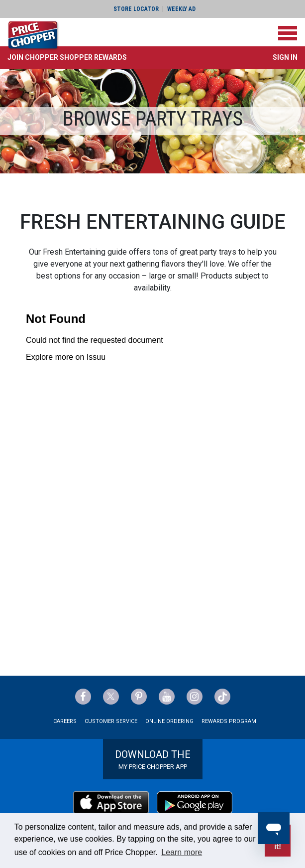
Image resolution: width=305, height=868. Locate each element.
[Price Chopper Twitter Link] (111, 697)
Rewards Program (229, 721)
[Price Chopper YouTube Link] (167, 697)
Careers (65, 721)
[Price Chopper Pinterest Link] (139, 697)
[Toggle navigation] (288, 33)
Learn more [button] (182, 852)
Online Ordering (169, 721)
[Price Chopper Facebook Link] (83, 697)
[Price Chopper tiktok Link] (222, 697)
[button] (67, 57)
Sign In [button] (285, 57)
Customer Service (111, 721)
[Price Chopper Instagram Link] (195, 697)
